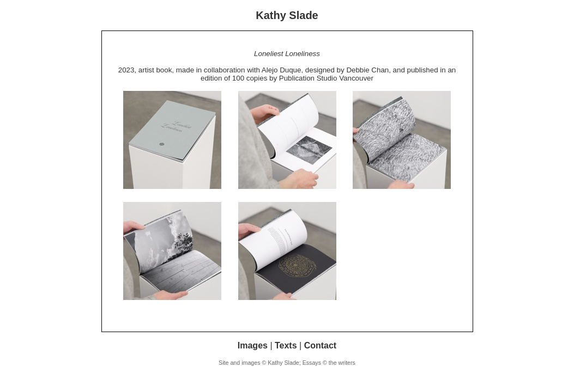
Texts (286, 345)
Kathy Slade (287, 15)
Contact (321, 345)
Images (253, 345)
